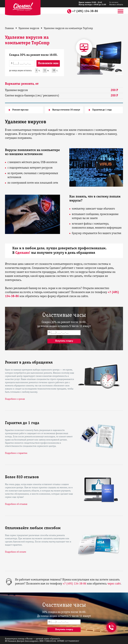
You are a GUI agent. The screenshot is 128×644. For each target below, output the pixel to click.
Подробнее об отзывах (16, 504)
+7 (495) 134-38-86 (85, 11)
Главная (9, 28)
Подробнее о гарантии (16, 453)
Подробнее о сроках (15, 399)
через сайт (114, 584)
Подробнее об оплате (16, 552)
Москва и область (116, 4)
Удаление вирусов (29, 28)
